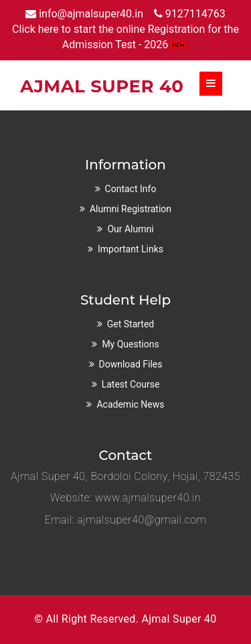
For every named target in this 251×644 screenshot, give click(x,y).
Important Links (131, 249)
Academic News (130, 404)
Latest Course (131, 384)
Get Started (131, 324)
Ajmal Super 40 (179, 619)
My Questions (130, 344)
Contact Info (131, 189)
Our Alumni (130, 229)
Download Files (131, 364)
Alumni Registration (131, 209)
